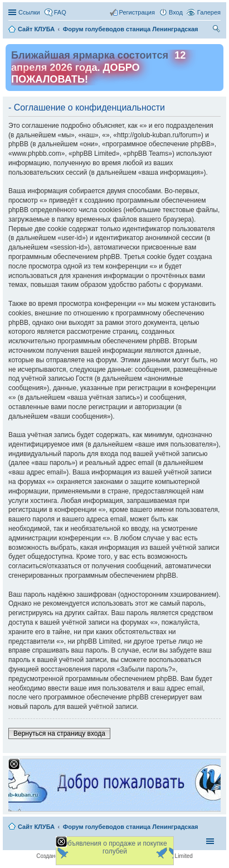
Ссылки (29, 12)
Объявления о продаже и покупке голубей (114, 847)
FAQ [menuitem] (60, 12)
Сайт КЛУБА (36, 827)
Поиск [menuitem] (217, 30)
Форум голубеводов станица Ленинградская (131, 827)
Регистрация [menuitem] (137, 12)
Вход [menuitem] (176, 12)
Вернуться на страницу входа (59, 733)
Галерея (209, 12)
